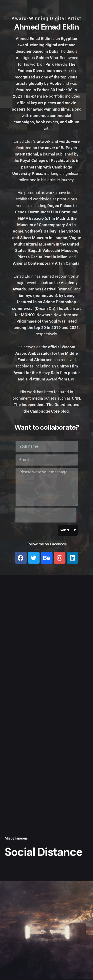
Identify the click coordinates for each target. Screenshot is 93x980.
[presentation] (46, 515)
